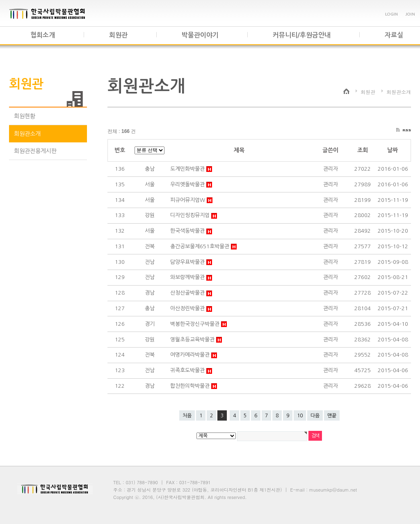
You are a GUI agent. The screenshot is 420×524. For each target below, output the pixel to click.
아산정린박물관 (188, 308)
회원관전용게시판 (35, 151)
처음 (187, 416)
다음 (315, 416)
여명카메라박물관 (191, 355)
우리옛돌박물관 (188, 184)
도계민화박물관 (188, 169)
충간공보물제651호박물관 (201, 246)
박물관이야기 (200, 35)
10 (300, 416)
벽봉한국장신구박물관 (196, 324)
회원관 (118, 35)
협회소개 (43, 35)
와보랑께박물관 (188, 277)
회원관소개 (27, 134)
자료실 (394, 35)
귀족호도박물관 (188, 370)
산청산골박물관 (188, 293)
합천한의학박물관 (191, 386)
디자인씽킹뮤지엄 (191, 215)
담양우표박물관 (188, 262)
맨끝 (332, 416)
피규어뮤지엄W (188, 200)
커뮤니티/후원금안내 (302, 35)
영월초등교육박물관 (193, 340)
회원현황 (25, 116)
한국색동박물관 (188, 231)
